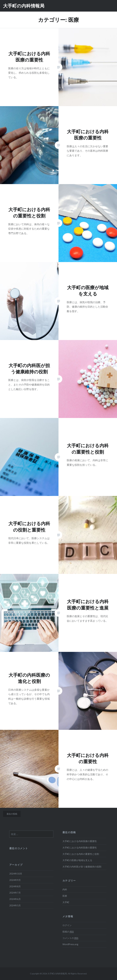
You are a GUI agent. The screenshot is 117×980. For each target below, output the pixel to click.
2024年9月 (15, 880)
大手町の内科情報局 (24, 6)
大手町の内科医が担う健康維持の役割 (82, 867)
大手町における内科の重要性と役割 (81, 854)
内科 (65, 889)
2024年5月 (15, 905)
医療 (65, 896)
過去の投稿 (12, 814)
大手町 (66, 902)
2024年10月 (16, 874)
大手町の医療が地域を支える (77, 860)
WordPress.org (70, 944)
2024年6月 (15, 899)
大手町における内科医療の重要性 (80, 841)
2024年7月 (15, 893)
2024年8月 (15, 886)
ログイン (67, 925)
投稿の (68, 932)
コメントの (70, 938)
